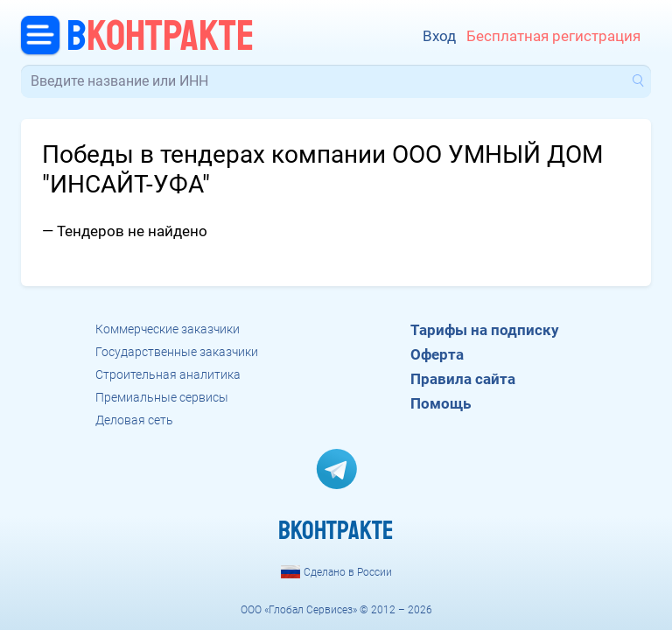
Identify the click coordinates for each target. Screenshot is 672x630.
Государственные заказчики (177, 352)
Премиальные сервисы (162, 397)
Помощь (441, 403)
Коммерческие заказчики (168, 329)
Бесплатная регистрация (553, 36)
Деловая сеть (134, 420)
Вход (439, 36)
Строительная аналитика (168, 374)
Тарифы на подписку (485, 330)
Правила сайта (463, 379)
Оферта (437, 354)
